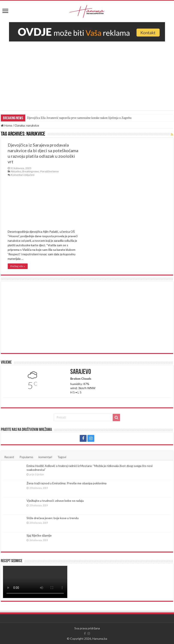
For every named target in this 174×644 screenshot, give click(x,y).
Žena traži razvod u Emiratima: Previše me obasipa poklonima (67, 483)
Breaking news (31, 171)
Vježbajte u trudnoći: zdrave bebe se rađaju (55, 501)
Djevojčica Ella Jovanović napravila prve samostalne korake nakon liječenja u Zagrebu (79, 118)
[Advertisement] (87, 74)
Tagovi (62, 457)
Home (7, 125)
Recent (9, 457)
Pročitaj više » (18, 266)
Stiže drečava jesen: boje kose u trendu (53, 518)
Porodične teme (49, 171)
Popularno (26, 457)
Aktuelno (16, 171)
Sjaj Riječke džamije (39, 535)
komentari (45, 457)
